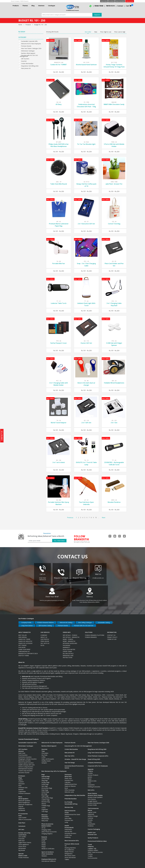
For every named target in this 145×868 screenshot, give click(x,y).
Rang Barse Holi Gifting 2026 (30, 66)
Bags (43, 773)
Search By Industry (25, 639)
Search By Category (25, 641)
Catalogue (52, 6)
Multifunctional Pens (71, 782)
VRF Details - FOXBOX (70, 633)
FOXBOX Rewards (24, 1)
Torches (90, 852)
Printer (90, 820)
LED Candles (22, 835)
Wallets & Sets (92, 779)
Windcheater (45, 817)
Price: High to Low (106, 32)
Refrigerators (69, 852)
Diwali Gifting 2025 (94, 757)
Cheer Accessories (47, 852)
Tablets (67, 858)
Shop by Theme (24, 654)
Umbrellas (45, 815)
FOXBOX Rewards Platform (46, 621)
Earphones (22, 807)
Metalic (44, 841)
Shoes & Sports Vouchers (26, 761)
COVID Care (68, 833)
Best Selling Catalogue (85, 621)
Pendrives (91, 824)
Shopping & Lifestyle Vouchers (28, 757)
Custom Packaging (94, 827)
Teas (43, 749)
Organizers (45, 808)
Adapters (91, 845)
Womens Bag (46, 800)
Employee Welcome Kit (49, 857)
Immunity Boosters (70, 832)
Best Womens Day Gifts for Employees (54, 769)
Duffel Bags (45, 782)
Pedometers (68, 828)
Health (67, 824)
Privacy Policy (112, 635)
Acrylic (43, 839)
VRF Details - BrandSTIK (71, 635)
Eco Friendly (68, 800)
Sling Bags (45, 778)
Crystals (44, 837)
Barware (21, 788)
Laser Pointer (22, 816)
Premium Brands (26, 46)
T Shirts (90, 769)
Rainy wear (45, 819)
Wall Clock (21, 839)
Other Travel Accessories (95, 850)
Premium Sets (69, 818)
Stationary (68, 773)
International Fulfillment (49, 859)
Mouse (90, 808)
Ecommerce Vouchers (25, 755)
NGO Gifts (91, 788)
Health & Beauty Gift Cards (26, 763)
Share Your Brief (120, 1)
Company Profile (26, 621)
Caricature (22, 824)
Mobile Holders (46, 824)
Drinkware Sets (23, 786)
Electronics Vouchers (25, 759)
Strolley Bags (45, 780)
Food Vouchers (23, 753)
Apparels (91, 767)
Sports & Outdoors (48, 850)
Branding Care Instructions (68, 655)
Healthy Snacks (46, 759)
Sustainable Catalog (104, 621)
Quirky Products (93, 836)
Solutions (41, 6)
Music (20, 795)
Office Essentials (70, 788)
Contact (120, 6)
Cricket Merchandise (27, 63)
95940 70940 (99, 6)
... (99, 518)
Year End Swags (70, 761)
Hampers (44, 761)
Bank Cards (22, 751)
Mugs (20, 776)
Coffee (44, 755)
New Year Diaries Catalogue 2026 (31, 48)
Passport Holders (93, 848)
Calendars (68, 780)
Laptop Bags (46, 775)
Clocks (67, 811)
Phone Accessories (47, 822)
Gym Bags (45, 784)
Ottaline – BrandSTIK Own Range (75, 757)
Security (90, 818)
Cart (130, 6)
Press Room (45, 639)
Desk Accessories (70, 809)
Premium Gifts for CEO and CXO (84, 624)
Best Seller (88, 32)
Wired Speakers (23, 797)
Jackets (90, 775)
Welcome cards (69, 790)
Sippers (21, 778)
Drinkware (22, 774)
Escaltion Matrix (69, 648)
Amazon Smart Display (95, 793)
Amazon (21, 749)
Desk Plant (22, 821)
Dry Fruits (44, 753)
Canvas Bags (45, 777)
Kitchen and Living (24, 831)
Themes (25, 6)
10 (96, 518)
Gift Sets (21, 828)
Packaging (66, 644)
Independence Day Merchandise (75, 793)
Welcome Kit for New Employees (31, 43)
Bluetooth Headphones (25, 803)
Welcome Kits (130, 1)
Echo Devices (92, 797)
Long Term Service (27, 624)
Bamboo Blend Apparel (28, 53)
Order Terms (67, 650)
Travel (90, 843)
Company (44, 633)
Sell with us (45, 641)
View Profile (104, 1)
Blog (33, 6)
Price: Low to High (120, 32)
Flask (20, 784)
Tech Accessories (93, 807)
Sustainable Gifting (71, 802)
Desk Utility (68, 817)
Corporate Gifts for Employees (98, 764)
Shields (44, 843)
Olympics (44, 854)
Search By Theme (24, 637)
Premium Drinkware (24, 792)
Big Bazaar (22, 848)
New (96, 32)
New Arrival (23, 635)
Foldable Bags (46, 804)
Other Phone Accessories (49, 830)
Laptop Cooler (92, 810)
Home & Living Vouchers (26, 765)
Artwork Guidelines (70, 641)
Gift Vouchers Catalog (45, 624)
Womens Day (69, 805)
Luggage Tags (92, 846)
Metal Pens (68, 775)
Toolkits (90, 854)
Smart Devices (92, 792)
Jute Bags (44, 792)
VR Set (43, 826)
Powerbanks (91, 822)
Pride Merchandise (71, 797)
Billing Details (68, 652)
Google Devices (92, 799)
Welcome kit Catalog (66, 621)
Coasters (21, 780)
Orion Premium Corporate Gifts (98, 754)
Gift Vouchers (25, 59)
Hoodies (90, 771)
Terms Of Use (112, 637)
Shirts (89, 781)
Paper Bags (45, 794)
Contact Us (111, 633)
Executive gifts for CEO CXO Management (29, 56)
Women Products (93, 773)
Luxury (44, 806)
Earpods (21, 805)
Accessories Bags (47, 786)
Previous (70, 518)
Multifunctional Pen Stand (72, 813)
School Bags (45, 790)
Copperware (22, 790)
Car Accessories (93, 856)
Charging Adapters (47, 832)
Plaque (44, 845)
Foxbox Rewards (91, 635)
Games (67, 766)
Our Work (111, 1)
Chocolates (45, 751)
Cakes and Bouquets (48, 757)
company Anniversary (95, 761)
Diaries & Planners (70, 784)
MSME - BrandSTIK (69, 639)
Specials (21, 852)
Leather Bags (46, 798)
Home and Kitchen (70, 856)
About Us (44, 635)
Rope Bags (45, 788)
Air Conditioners (69, 848)
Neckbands (22, 808)
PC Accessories (23, 812)
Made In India (23, 854)
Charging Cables (46, 828)
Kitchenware (22, 846)
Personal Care (92, 833)
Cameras (90, 816)
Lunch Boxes (22, 833)
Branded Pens (69, 778)
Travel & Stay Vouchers (25, 769)
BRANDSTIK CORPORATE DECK (28, 652)
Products (16, 6)
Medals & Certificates (48, 847)
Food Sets (21, 837)
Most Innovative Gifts (72, 839)
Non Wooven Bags (47, 796)
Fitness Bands (69, 826)
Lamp (66, 820)
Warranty (66, 646)
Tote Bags (45, 810)
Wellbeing (68, 835)
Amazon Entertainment (95, 801)
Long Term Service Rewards (97, 751)
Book (66, 786)
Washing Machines (70, 846)
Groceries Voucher (24, 771)
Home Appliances (24, 843)
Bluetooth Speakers (24, 799)
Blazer (90, 777)
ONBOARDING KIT (24, 650)
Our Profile (45, 637)
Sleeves (44, 802)
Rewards (44, 835)
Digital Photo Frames (25, 841)
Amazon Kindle (92, 803)
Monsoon (45, 813)
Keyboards (91, 812)
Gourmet (24, 61)
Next (104, 518)
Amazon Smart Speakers (95, 795)
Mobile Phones (69, 850)
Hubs (20, 814)
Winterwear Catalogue (28, 51)
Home (20, 25)
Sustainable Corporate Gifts (29, 41)
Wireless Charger (93, 814)
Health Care (92, 831)
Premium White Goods (72, 842)
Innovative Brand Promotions (74, 764)
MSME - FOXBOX (68, 637)
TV (66, 844)
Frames (67, 815)
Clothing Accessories (94, 785)
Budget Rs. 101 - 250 (41, 25)
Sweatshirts (91, 783)
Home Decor (22, 845)
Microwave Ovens (70, 854)
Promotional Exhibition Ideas (97, 839)
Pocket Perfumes (24, 856)
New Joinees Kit (26, 68)
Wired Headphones (24, 801)
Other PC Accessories (25, 818)
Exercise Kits (68, 830)
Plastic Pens (68, 777)
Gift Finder (22, 644)
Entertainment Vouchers (26, 767)
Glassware (22, 782)
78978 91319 (110, 6)
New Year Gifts (69, 754)
